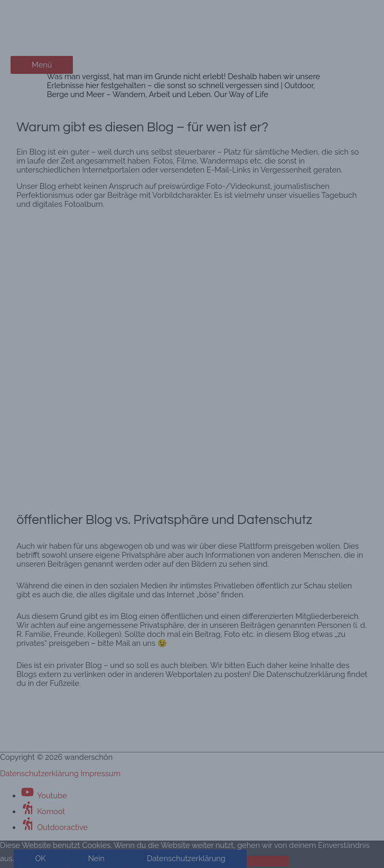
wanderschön (59, 20)
